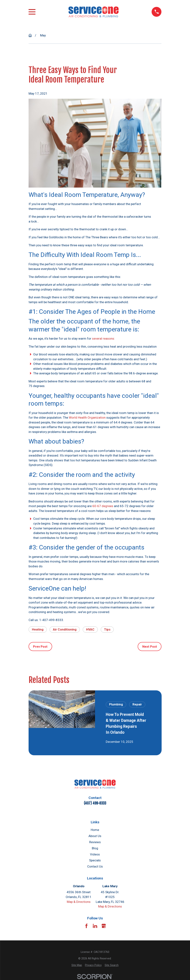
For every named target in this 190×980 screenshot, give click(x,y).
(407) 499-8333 (95, 803)
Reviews (95, 842)
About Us (95, 836)
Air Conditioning (65, 629)
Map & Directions (79, 902)
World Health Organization (87, 418)
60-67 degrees (103, 506)
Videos (95, 854)
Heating (38, 629)
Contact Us (95, 866)
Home (95, 830)
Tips (107, 629)
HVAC (90, 629)
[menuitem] (77, 965)
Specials (95, 860)
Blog (95, 848)
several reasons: (103, 339)
